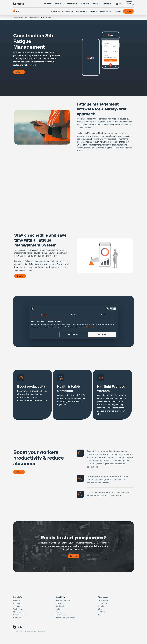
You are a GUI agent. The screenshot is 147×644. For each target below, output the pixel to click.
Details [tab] (73, 315)
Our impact (17, 603)
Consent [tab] (44, 315)
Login (58, 609)
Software (38, 18)
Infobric (16, 18)
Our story (17, 606)
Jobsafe (101, 606)
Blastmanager (103, 601)
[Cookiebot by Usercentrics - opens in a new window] (107, 308)
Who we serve (73, 4)
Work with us (18, 609)
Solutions (48, 4)
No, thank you (73, 334)
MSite (26, 18)
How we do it (68, 12)
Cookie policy (60, 606)
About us (96, 4)
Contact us (108, 4)
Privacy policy (60, 603)
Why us (93, 12)
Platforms (60, 4)
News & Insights (105, 12)
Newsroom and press (21, 615)
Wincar (100, 615)
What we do (55, 12)
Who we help (82, 12)
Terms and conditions (63, 601)
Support (118, 12)
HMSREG (101, 612)
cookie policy (89, 327)
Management (18, 612)
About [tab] (103, 315)
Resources (85, 4)
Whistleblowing (61, 615)
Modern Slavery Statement (65, 618)
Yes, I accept (102, 334)
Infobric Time (103, 603)
